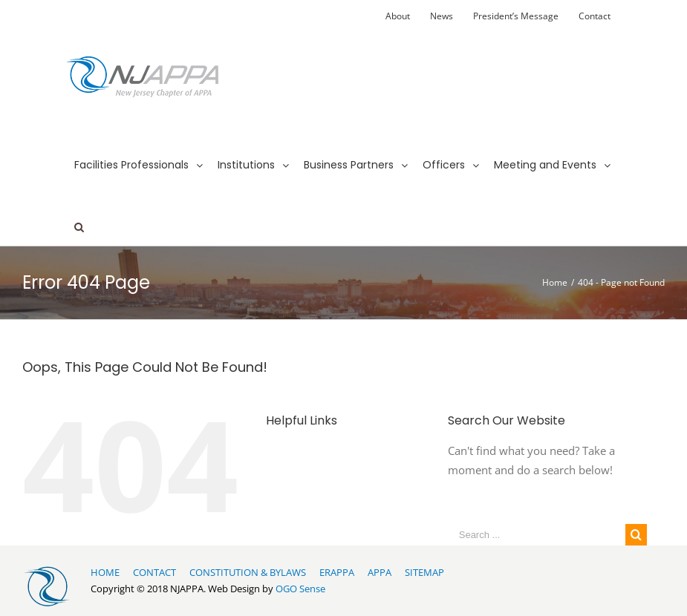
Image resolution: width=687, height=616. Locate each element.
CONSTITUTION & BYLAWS (248, 572)
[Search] (79, 214)
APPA (380, 572)
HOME (105, 572)
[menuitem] (398, 16)
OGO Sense (300, 589)
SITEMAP (424, 572)
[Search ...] (537, 535)
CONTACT (154, 572)
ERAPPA (337, 572)
